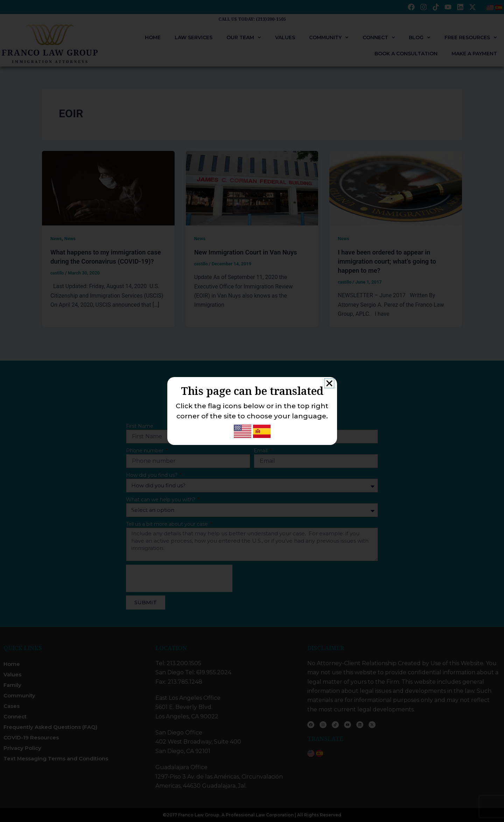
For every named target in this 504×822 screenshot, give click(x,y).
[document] (252, 411)
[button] (329, 383)
